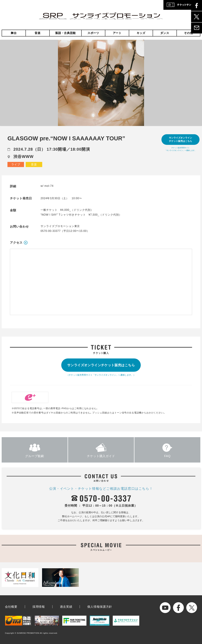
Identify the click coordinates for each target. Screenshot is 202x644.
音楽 (38, 33)
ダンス (165, 33)
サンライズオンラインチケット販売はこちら (180, 139)
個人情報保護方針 (100, 607)
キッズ (141, 33)
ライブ (16, 164)
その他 (188, 33)
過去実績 (66, 607)
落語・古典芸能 (65, 33)
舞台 (14, 33)
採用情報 (39, 607)
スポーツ (93, 33)
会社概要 (11, 607)
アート (117, 33)
